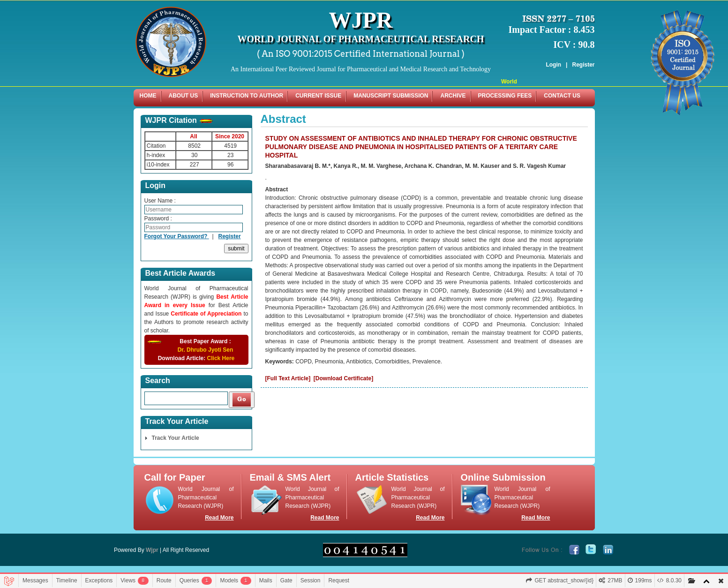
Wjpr (152, 550)
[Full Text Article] (288, 378)
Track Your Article (176, 438)
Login (553, 65)
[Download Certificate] (343, 378)
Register (583, 65)
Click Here (221, 358)
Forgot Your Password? (177, 236)
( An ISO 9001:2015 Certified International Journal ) (361, 54)
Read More (219, 518)
